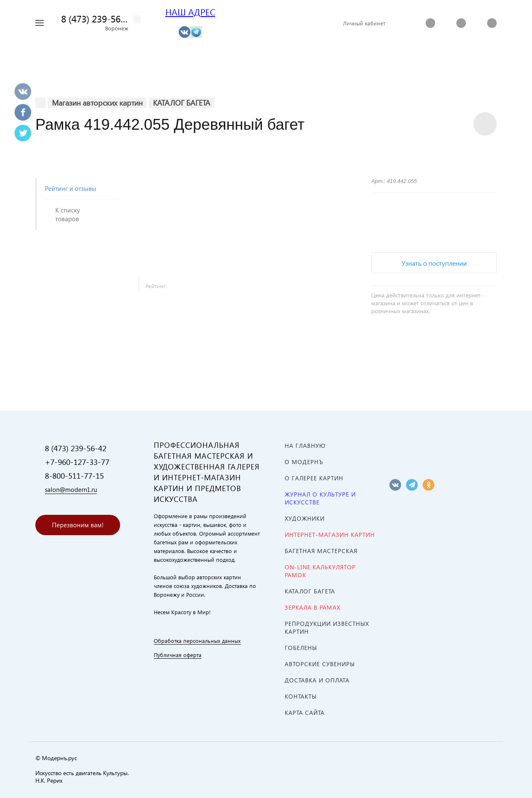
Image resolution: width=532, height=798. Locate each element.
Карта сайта (305, 713)
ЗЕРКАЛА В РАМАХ (313, 607)
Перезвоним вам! (78, 525)
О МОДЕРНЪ (304, 462)
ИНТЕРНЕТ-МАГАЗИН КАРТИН (330, 535)
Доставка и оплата (317, 680)
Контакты (301, 696)
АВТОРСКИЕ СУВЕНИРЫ (320, 664)
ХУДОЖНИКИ (305, 518)
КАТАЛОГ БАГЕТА (310, 591)
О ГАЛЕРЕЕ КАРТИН (314, 478)
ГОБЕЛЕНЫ (301, 648)
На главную (305, 446)
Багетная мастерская (321, 551)
